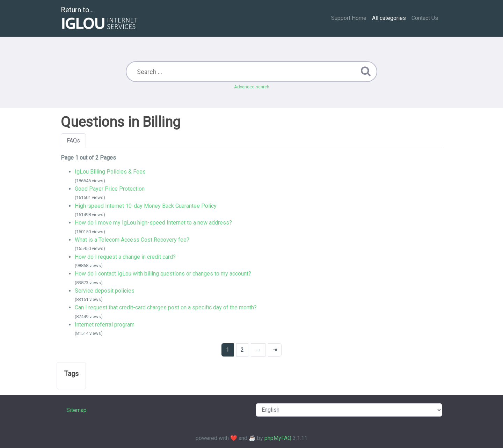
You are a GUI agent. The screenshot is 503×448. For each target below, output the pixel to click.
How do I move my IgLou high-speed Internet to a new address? (153, 223)
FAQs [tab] (73, 141)
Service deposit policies (105, 291)
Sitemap (76, 410)
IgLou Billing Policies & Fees (110, 172)
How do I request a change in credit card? (125, 257)
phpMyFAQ (278, 438)
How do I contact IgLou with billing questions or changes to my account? (163, 274)
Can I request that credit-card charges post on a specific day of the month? (166, 307)
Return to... (100, 19)
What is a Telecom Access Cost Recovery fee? (132, 240)
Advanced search (252, 87)
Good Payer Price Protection (110, 189)
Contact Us (425, 18)
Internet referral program (105, 325)
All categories (389, 18)
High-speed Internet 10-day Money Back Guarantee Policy (146, 206)
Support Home (349, 18)
